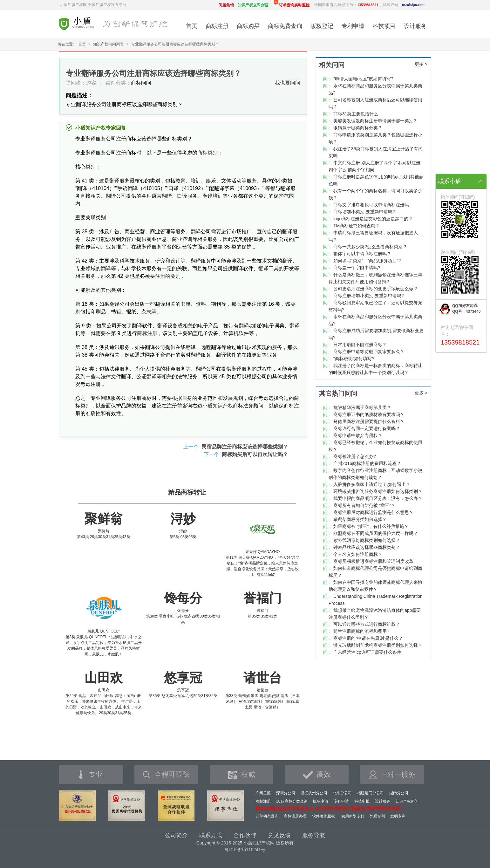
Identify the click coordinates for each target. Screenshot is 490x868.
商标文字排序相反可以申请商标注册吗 (371, 205)
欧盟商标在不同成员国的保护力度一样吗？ (376, 533)
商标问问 (141, 83)
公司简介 (176, 835)
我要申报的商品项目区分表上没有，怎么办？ (378, 498)
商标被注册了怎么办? (355, 456)
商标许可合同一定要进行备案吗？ (367, 428)
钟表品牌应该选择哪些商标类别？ (367, 547)
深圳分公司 (286, 793)
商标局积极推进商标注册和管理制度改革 (373, 561)
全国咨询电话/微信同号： (346, 5)
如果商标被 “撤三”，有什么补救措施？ (371, 526)
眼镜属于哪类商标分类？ (358, 128)
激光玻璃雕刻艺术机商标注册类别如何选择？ (378, 645)
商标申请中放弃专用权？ (358, 435)
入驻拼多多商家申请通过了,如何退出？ (372, 484)
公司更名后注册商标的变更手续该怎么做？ (376, 289)
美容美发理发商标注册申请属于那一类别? (375, 121)
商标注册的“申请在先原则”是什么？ (368, 638)
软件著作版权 (323, 816)
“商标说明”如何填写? (354, 359)
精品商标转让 (187, 492)
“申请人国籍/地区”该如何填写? (363, 79)
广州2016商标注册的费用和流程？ (367, 463)
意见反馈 (279, 835)
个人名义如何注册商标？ (358, 554)
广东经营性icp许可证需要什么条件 (367, 652)
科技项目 (384, 26)
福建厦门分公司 (371, 793)
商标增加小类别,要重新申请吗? (364, 212)
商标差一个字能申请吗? (357, 268)
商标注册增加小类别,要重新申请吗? (369, 296)
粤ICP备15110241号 (245, 850)
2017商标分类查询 (292, 801)
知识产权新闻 (407, 801)
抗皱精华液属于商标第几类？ (362, 407)
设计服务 (415, 26)
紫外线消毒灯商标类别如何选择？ (367, 540)
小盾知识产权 (218, 406)
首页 (192, 26)
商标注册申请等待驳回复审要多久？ (369, 352)
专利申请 (353, 26)
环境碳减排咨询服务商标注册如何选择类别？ (378, 491)
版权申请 (321, 801)
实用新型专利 (353, 816)
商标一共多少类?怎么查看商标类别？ (370, 247)
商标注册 (217, 26)
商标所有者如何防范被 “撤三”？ (364, 505)
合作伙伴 (245, 835)
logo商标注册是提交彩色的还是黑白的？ (373, 219)
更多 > (421, 64)
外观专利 (377, 816)
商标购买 (248, 26)
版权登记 (322, 26)
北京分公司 (342, 793)
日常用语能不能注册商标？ (360, 345)
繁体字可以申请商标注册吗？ (362, 254)
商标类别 (208, 153)
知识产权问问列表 (108, 44)
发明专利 (398, 816)
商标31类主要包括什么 (356, 114)
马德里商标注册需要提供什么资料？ (369, 421)
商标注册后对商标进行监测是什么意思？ (373, 512)
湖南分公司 (399, 793)
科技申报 (362, 801)
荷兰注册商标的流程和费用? (361, 631)
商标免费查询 (285, 26)
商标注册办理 (295, 816)
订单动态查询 (267, 816)
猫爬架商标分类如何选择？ (360, 519)
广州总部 (263, 793)
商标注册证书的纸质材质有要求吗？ (369, 414)
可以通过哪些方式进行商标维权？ (367, 624)
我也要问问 (288, 83)
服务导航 (314, 835)
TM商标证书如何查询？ (357, 226)
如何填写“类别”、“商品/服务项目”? (367, 261)
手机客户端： (402, 5)
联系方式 (211, 835)
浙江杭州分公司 (314, 793)
